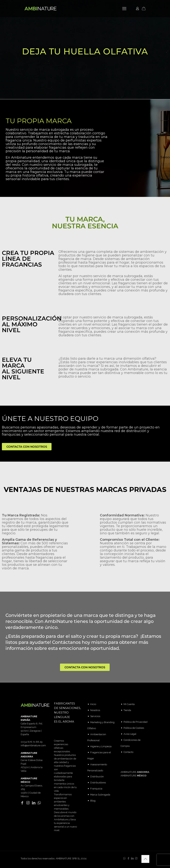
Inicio (93, 704)
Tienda (127, 710)
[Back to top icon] (145, 859)
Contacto (128, 752)
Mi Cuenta (129, 704)
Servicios (95, 716)
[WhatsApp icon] (124, 858)
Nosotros (95, 710)
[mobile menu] (124, 8)
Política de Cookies (134, 728)
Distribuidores (98, 783)
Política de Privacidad (135, 722)
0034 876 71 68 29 (32, 742)
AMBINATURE (135, 772)
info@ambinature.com (33, 745)
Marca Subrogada (100, 795)
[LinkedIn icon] (132, 858)
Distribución (97, 777)
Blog (93, 801)
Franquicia (96, 789)
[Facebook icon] (128, 858)
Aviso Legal (130, 734)
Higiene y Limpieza (101, 746)
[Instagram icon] (136, 858)
